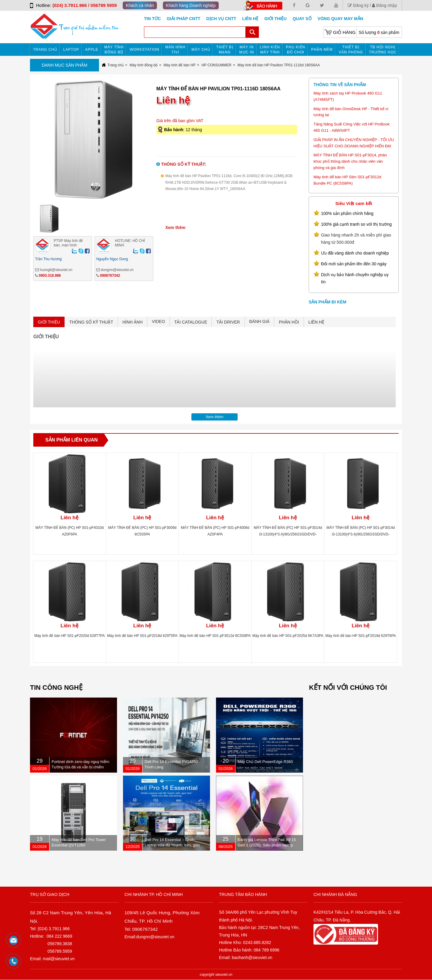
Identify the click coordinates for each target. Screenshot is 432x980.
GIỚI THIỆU (49, 322)
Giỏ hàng (344, 32)
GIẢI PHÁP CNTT (183, 19)
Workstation (144, 50)
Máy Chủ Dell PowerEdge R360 (265, 762)
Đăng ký (358, 5)
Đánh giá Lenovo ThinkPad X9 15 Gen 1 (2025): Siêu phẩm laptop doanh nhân (267, 845)
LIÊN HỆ (316, 322)
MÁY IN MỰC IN (247, 50)
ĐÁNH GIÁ (259, 321)
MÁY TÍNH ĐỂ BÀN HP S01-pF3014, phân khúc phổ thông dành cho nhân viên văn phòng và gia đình (350, 161)
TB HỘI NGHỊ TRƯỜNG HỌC (383, 50)
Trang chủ (45, 50)
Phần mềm (322, 50)
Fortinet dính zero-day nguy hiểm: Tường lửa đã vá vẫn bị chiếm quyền (81, 767)
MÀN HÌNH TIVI (175, 50)
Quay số (302, 19)
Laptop (71, 50)
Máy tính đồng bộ (114, 50)
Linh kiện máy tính (270, 50)
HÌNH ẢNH (132, 322)
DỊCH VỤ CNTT (221, 19)
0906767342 (110, 276)
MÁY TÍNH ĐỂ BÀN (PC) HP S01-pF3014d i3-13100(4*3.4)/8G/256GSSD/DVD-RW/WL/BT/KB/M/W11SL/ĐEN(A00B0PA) (288, 534)
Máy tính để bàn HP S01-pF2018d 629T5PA (142, 636)
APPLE (92, 50)
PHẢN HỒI (289, 322)
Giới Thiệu (275, 19)
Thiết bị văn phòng (351, 50)
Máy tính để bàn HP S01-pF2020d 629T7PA (69, 636)
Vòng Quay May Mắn (340, 19)
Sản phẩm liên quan (72, 440)
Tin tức (152, 19)
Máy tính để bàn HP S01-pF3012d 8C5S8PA (215, 636)
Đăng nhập (384, 5)
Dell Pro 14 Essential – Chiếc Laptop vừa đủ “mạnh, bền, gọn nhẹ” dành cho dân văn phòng (172, 845)
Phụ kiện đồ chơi (295, 50)
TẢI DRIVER (228, 322)
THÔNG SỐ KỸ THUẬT (91, 322)
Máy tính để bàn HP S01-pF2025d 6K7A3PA (288, 636)
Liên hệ (250, 19)
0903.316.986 (50, 276)
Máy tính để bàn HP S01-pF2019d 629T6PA (361, 636)
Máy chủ (201, 50)
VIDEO (158, 321)
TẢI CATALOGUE (191, 322)
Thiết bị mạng (225, 50)
